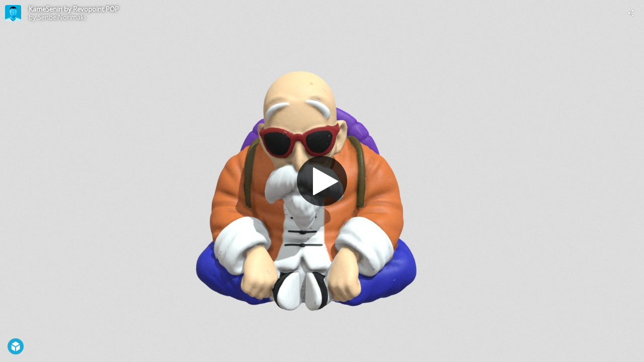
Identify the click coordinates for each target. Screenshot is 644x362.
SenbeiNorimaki (62, 17)
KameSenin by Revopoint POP (74, 9)
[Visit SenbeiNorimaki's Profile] (13, 13)
